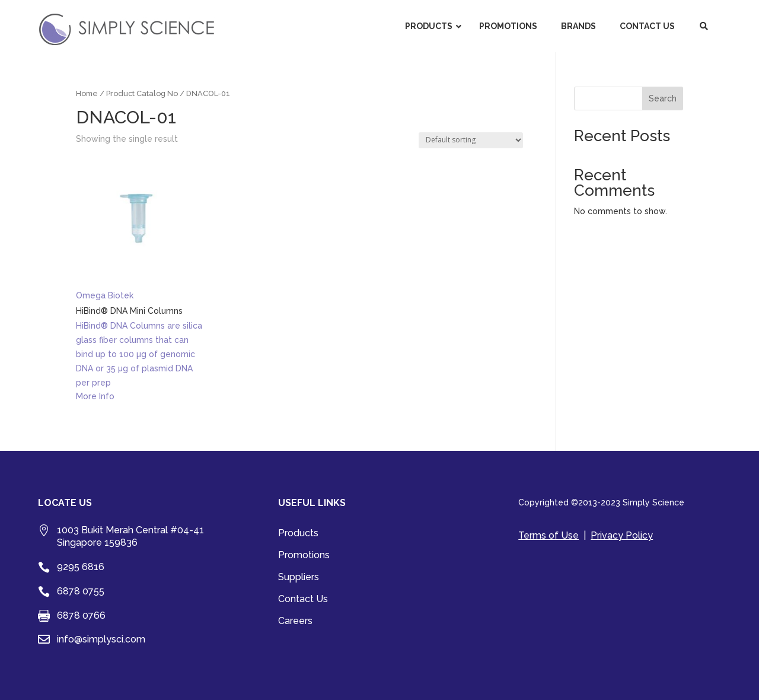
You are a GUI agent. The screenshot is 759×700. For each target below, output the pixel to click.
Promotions (304, 556)
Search (663, 98)
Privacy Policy (622, 535)
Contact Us (303, 600)
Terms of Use (548, 535)
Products (298, 534)
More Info (95, 396)
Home (87, 93)
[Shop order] (471, 140)
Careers (295, 622)
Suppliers (299, 578)
